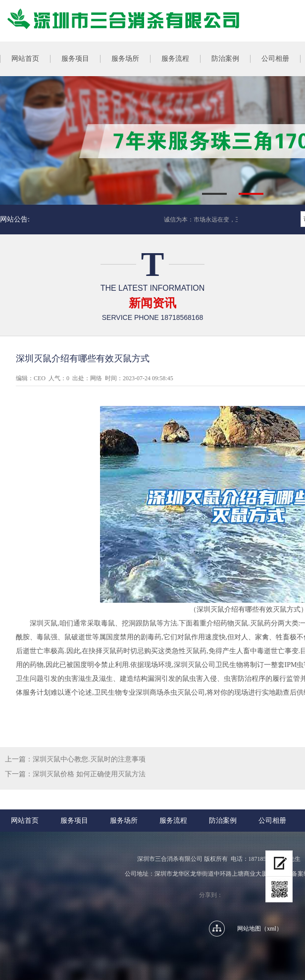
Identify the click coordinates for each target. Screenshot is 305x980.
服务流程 (175, 59)
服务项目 (75, 59)
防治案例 (225, 59)
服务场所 (125, 59)
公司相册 (275, 59)
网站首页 (25, 821)
